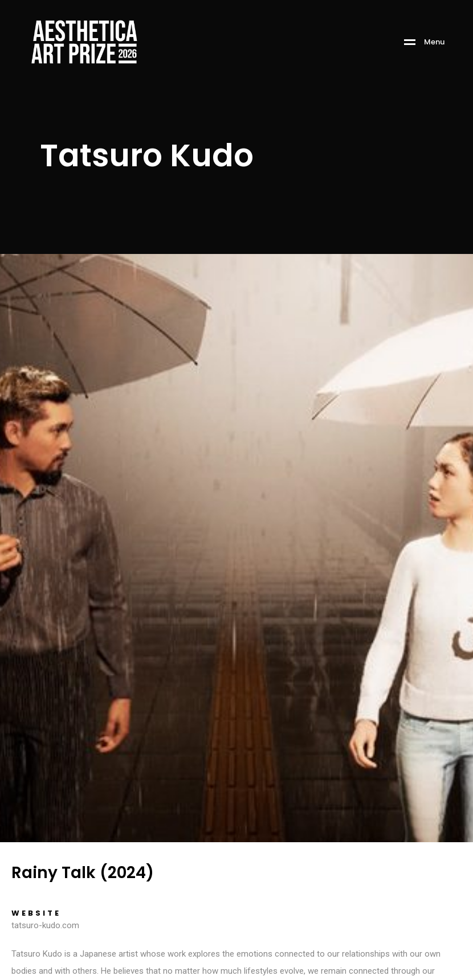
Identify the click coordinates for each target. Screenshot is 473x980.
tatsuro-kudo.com (45, 925)
